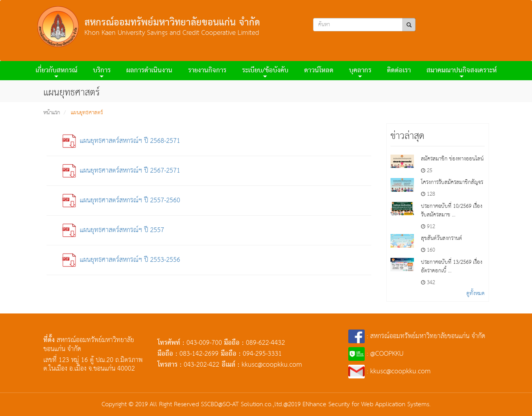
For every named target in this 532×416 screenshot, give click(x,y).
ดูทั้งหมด (476, 294)
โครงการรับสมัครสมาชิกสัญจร (452, 182)
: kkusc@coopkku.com (390, 372)
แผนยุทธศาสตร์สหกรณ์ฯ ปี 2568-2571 (121, 141)
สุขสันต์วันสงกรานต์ (442, 238)
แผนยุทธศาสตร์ (87, 113)
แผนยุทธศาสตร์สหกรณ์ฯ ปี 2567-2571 (121, 171)
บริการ (102, 72)
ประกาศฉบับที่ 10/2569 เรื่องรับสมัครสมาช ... (452, 211)
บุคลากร (360, 72)
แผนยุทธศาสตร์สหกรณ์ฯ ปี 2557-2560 (121, 201)
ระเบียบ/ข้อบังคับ (265, 72)
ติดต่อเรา (399, 71)
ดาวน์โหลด (319, 71)
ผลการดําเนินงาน (149, 71)
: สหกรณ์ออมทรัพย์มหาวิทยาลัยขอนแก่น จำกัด (417, 336)
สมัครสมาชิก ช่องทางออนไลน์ (452, 159)
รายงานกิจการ (207, 71)
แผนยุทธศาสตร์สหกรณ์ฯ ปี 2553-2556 (121, 260)
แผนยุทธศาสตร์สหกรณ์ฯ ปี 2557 (113, 230)
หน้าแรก (52, 113)
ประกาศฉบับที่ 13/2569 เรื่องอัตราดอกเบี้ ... (452, 267)
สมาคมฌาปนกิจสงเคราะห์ (462, 72)
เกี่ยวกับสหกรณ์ (56, 72)
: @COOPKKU (376, 354)
